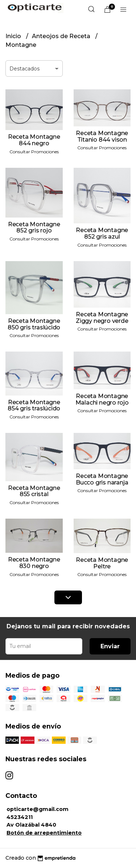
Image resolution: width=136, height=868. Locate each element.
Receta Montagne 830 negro (34, 563)
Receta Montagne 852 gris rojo (34, 228)
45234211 (20, 817)
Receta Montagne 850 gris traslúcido (34, 324)
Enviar (110, 646)
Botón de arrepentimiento (44, 833)
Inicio (14, 36)
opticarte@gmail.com (38, 809)
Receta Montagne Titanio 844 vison (102, 136)
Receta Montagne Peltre (102, 563)
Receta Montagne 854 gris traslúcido (34, 405)
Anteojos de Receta (62, 36)
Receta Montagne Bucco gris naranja (102, 479)
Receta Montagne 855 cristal (34, 491)
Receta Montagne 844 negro (34, 140)
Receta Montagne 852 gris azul (102, 233)
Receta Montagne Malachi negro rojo (102, 399)
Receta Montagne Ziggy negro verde (102, 318)
